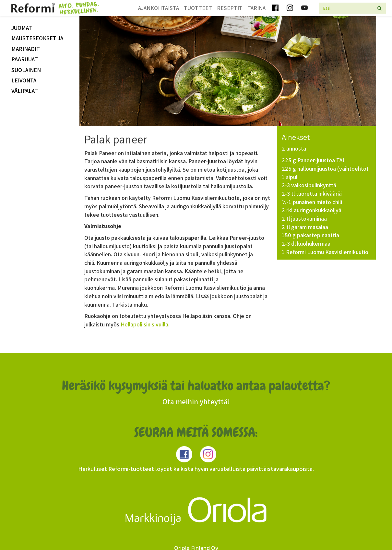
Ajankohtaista (159, 8)
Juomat (22, 28)
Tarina (256, 8)
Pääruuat (25, 59)
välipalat (25, 91)
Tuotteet (198, 8)
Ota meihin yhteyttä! (196, 402)
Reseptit (230, 8)
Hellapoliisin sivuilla (144, 324)
